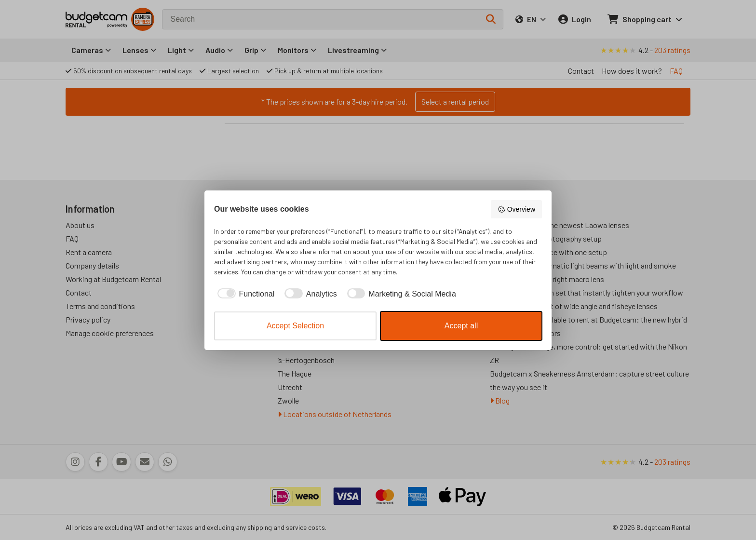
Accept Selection (295, 326)
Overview (516, 209)
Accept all (461, 326)
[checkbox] (244, 294)
